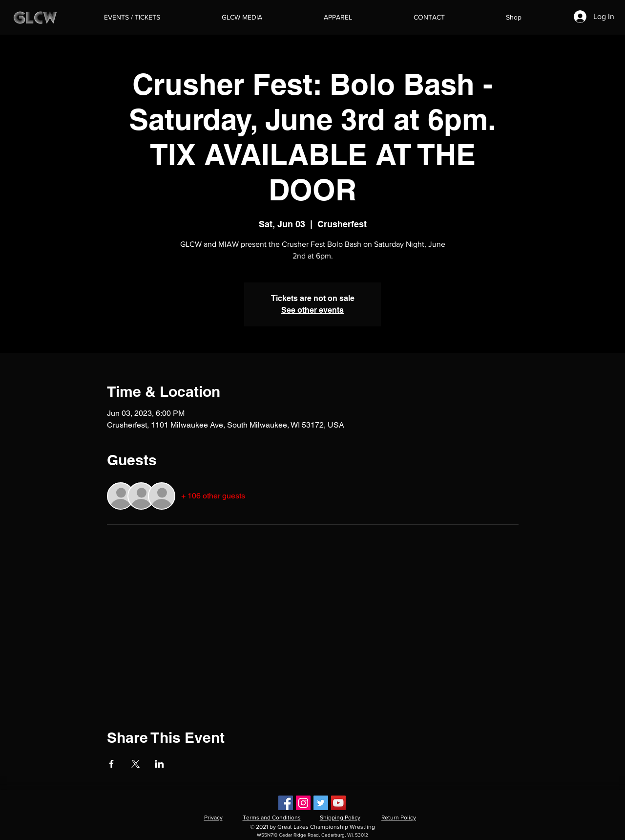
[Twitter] (321, 803)
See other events (312, 310)
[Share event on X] (135, 764)
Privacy (213, 818)
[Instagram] (303, 803)
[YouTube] (338, 803)
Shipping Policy (340, 818)
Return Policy (399, 818)
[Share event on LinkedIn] (159, 764)
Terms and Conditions (272, 818)
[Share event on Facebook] (112, 764)
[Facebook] (286, 803)
